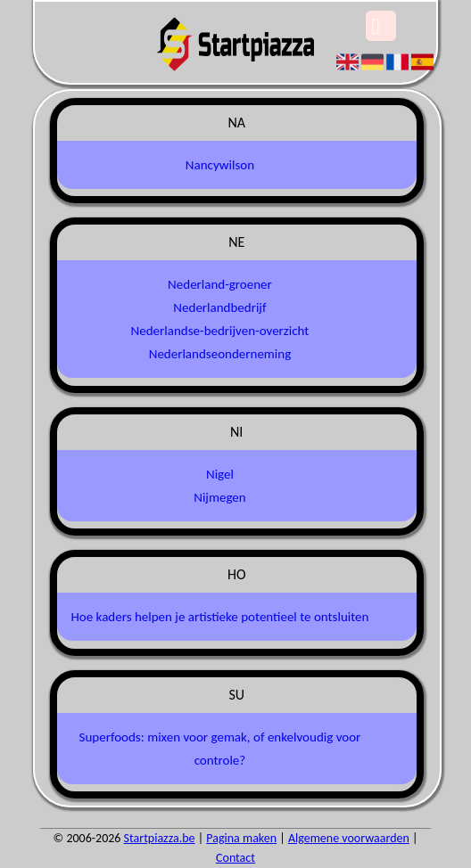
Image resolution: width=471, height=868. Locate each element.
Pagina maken (241, 838)
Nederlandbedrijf (219, 307)
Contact (235, 858)
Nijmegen (219, 497)
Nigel (220, 474)
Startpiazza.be (160, 838)
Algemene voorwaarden (349, 838)
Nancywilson (220, 165)
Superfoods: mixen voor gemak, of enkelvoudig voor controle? (220, 749)
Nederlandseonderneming (220, 354)
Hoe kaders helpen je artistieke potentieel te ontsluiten (219, 617)
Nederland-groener (220, 284)
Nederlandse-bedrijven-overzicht (220, 331)
